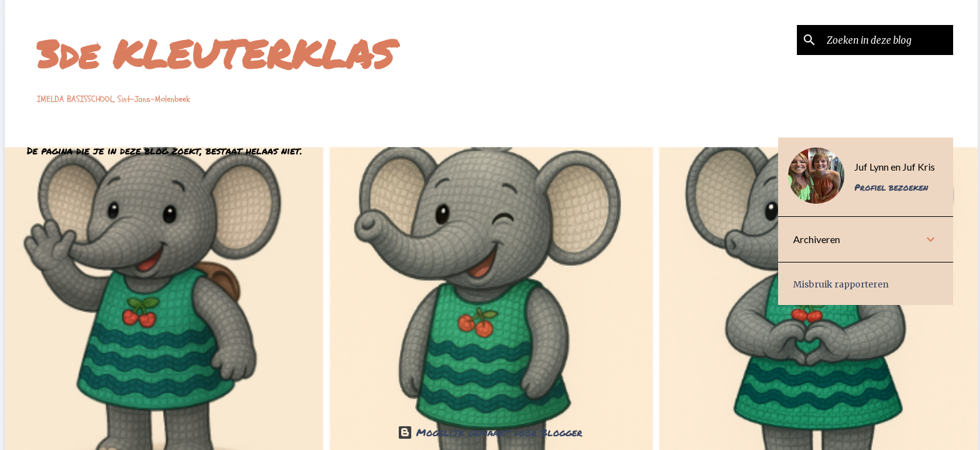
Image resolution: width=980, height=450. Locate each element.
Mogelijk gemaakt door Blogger (490, 432)
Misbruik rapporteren (841, 284)
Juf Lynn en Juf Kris (895, 167)
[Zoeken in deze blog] (887, 40)
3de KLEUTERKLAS (216, 53)
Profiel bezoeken (891, 187)
